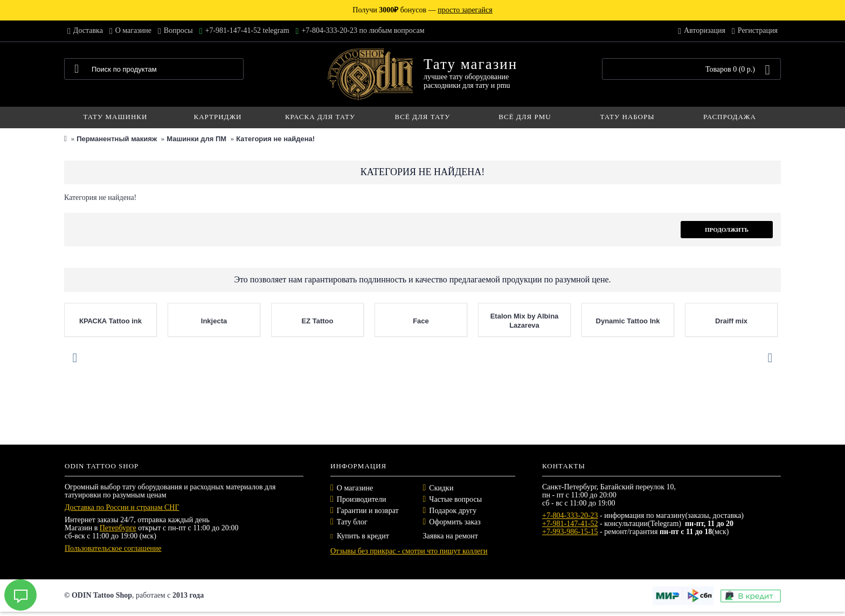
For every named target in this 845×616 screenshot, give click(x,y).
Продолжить (727, 230)
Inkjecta (214, 321)
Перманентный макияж (117, 139)
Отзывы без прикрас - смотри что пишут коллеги (409, 551)
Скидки (441, 488)
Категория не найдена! (275, 139)
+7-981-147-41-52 (570, 524)
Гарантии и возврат (368, 511)
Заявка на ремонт (451, 536)
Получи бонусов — (422, 10)
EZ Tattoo (318, 321)
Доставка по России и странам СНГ (122, 507)
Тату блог (352, 522)
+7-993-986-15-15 (570, 532)
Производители (362, 499)
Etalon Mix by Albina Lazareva (525, 321)
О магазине (355, 488)
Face (421, 321)
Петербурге (118, 528)
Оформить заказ (455, 522)
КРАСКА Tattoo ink (110, 321)
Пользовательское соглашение (113, 548)
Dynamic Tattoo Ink (628, 321)
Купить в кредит (360, 536)
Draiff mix (731, 321)
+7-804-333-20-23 (570, 515)
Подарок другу (453, 511)
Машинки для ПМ (196, 139)
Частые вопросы (455, 499)
